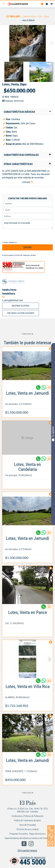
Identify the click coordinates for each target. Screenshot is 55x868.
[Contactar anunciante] (49, 389)
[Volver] (5, 4)
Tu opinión (53, 434)
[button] (27, 112)
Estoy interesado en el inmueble (27, 224)
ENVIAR (27, 247)
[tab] (27, 112)
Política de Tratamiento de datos (26, 255)
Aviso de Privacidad (27, 825)
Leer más (26, 182)
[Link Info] (27, 401)
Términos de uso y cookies (28, 829)
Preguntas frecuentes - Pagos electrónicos (27, 834)
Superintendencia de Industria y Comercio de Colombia (27, 838)
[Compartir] (51, 4)
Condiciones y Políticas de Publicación (27, 816)
